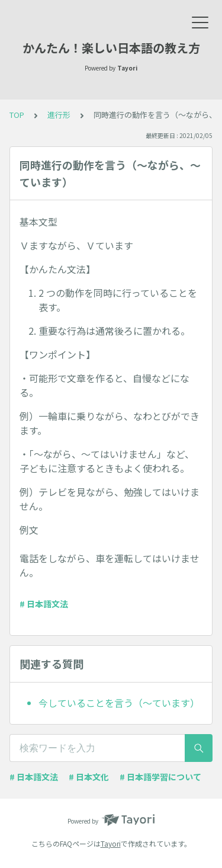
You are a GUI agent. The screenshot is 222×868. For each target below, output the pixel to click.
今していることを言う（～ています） (119, 703)
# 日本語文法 (44, 604)
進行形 (59, 115)
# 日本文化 (89, 777)
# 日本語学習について (160, 777)
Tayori (111, 843)
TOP (17, 115)
